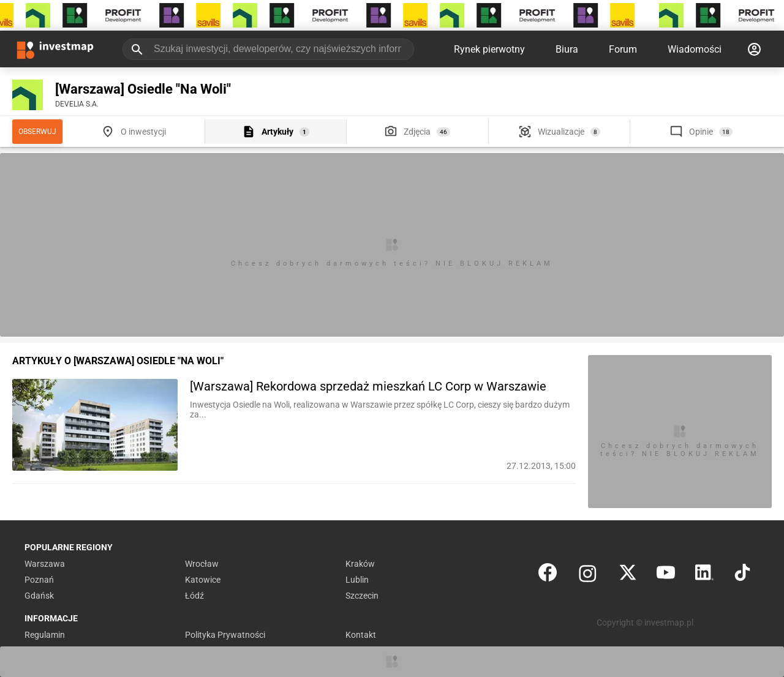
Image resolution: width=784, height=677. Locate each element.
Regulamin (45, 635)
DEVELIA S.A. (77, 104)
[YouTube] (666, 575)
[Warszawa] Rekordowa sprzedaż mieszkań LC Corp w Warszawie (368, 386)
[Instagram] (588, 575)
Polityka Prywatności (225, 635)
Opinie (701, 132)
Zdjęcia (417, 132)
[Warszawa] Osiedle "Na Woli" (143, 89)
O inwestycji (143, 132)
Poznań (39, 580)
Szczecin (362, 596)
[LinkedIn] (704, 575)
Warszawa (45, 564)
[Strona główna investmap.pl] (55, 49)
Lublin (357, 580)
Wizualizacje (561, 132)
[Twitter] (628, 575)
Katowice (203, 580)
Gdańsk (39, 596)
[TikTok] (742, 575)
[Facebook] (548, 575)
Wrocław (202, 564)
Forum (623, 49)
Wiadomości (695, 49)
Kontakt (361, 635)
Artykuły (277, 132)
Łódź (194, 596)
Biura (567, 49)
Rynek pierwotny (489, 49)
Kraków (360, 564)
